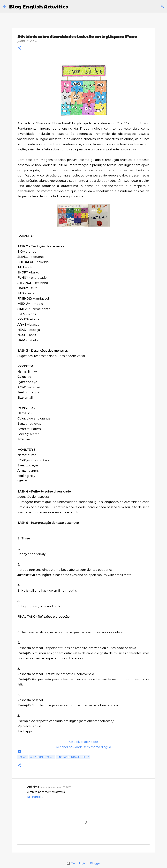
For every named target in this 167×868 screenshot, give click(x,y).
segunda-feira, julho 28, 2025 (56, 787)
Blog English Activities (39, 6)
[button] (19, 48)
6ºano (23, 757)
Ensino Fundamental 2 (73, 757)
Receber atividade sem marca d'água (83, 747)
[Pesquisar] (73, 6)
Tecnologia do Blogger (84, 863)
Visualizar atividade (84, 742)
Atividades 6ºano (42, 757)
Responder (35, 797)
